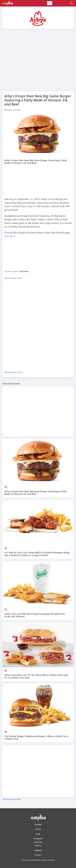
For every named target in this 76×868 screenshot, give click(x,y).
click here (9, 236)
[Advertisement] (38, 45)
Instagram (38, 838)
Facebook (38, 842)
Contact (38, 855)
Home (38, 829)
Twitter (38, 845)
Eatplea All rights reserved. (45, 860)
